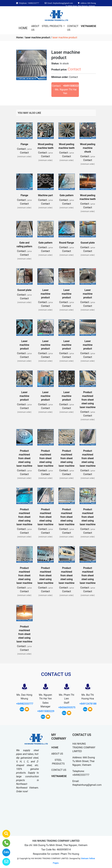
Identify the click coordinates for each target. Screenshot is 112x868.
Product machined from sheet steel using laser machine (88, 400)
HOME (23, 28)
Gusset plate (88, 243)
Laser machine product (45, 294)
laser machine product (38, 37)
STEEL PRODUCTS (52, 26)
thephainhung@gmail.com (87, 785)
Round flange (67, 243)
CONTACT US (73, 28)
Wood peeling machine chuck (88, 148)
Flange (24, 144)
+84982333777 (25, 704)
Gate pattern (66, 195)
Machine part (46, 195)
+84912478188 (88, 704)
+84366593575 (67, 707)
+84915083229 (71, 86)
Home (20, 37)
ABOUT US (35, 28)
